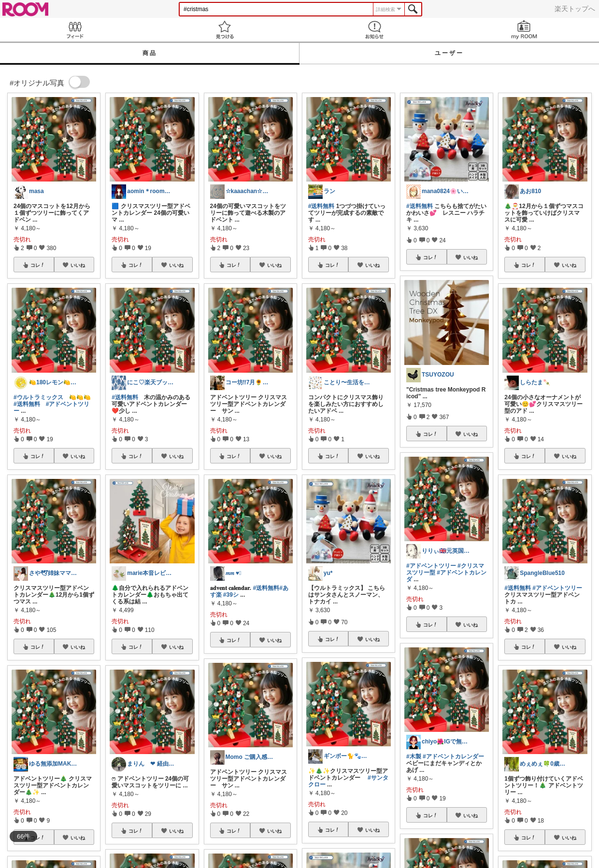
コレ (38, 265)
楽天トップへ (575, 9)
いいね (78, 265)
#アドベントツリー (431, 566)
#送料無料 (27, 404)
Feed (75, 30)
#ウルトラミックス (38, 397)
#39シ (231, 595)
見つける (225, 30)
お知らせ (374, 30)
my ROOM (524, 30)
